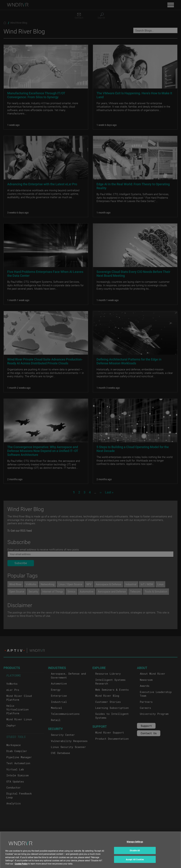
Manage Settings (135, 847)
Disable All (135, 856)
